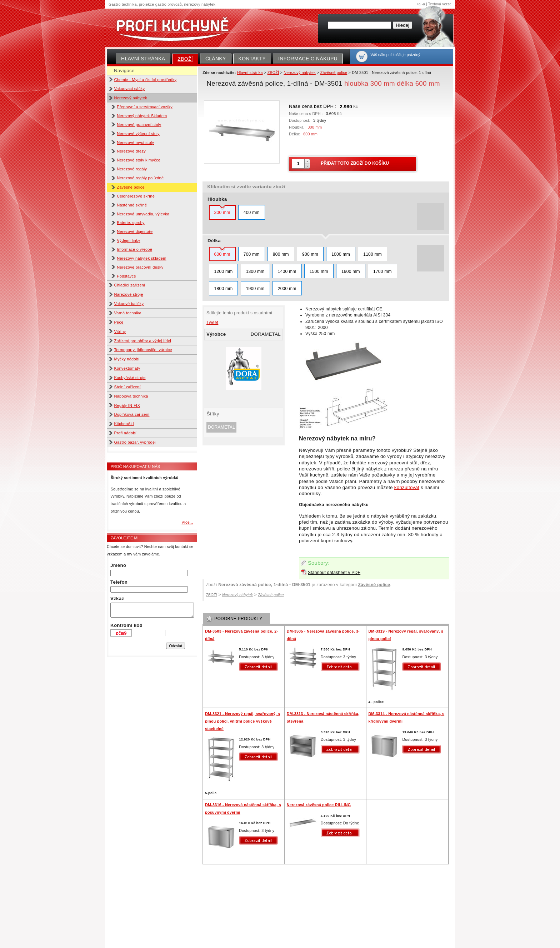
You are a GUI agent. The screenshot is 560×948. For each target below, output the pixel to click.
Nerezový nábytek (131, 98)
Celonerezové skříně (136, 196)
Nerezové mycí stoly (135, 143)
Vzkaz (117, 598)
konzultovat (407, 487)
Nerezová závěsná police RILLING (319, 805)
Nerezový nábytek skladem (141, 258)
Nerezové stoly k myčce (139, 160)
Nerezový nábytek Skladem (142, 116)
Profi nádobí (126, 433)
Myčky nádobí (127, 359)
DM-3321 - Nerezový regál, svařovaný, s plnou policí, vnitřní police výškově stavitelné (242, 721)
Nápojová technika (131, 396)
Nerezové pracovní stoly (139, 125)
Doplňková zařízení (132, 414)
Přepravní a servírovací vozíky (145, 107)
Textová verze (440, 4)
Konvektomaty (127, 368)
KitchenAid (124, 424)
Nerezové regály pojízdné (140, 178)
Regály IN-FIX (127, 405)
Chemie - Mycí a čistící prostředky (146, 80)
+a (419, 4)
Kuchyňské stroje (130, 378)
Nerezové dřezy (131, 151)
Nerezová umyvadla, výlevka (143, 214)
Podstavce (126, 276)
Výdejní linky (128, 240)
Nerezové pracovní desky (140, 267)
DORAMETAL (221, 427)
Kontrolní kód (126, 625)
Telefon (119, 582)
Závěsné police (131, 187)
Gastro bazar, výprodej (135, 442)
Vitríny (120, 331)
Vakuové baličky (129, 304)
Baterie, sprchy (131, 223)
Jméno (118, 565)
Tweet (212, 323)
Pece (119, 322)
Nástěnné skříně (132, 205)
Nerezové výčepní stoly (138, 134)
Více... (187, 522)
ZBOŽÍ (185, 59)
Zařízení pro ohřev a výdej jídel (143, 341)
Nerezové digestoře (135, 231)
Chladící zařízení (130, 285)
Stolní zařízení (127, 387)
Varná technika (128, 313)
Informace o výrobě (134, 249)
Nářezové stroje (129, 294)
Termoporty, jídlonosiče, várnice (143, 350)
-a (423, 4)
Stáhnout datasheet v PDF (334, 573)
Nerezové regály (132, 169)
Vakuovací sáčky (130, 89)
